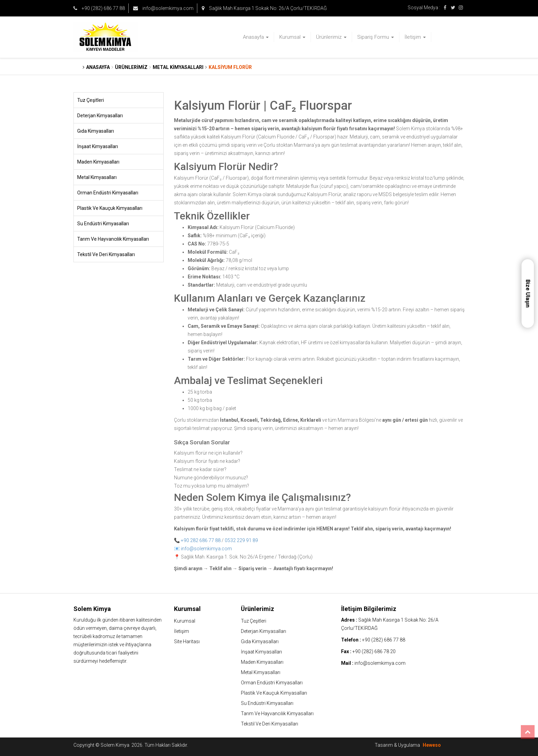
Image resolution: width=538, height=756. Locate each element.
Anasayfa (256, 37)
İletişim (415, 37)
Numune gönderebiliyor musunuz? (211, 478)
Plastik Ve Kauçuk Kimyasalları (110, 208)
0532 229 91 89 (241, 540)
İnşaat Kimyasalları (98, 146)
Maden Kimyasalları (98, 162)
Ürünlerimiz (331, 37)
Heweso (432, 745)
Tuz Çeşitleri (91, 100)
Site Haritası (187, 641)
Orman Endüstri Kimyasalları (108, 193)
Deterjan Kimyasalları (100, 116)
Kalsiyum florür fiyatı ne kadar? (207, 461)
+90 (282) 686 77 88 (99, 8)
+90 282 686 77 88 (201, 540)
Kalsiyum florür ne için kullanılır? (208, 453)
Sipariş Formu (376, 37)
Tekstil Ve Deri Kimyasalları (106, 254)
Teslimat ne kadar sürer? (200, 469)
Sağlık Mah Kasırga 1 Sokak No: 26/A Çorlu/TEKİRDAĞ (264, 8)
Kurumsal (292, 37)
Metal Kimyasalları (97, 177)
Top (528, 732)
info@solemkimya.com (163, 8)
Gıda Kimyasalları (96, 131)
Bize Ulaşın (528, 293)
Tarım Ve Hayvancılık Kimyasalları (113, 239)
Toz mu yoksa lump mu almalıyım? (212, 486)
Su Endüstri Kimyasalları (103, 224)
